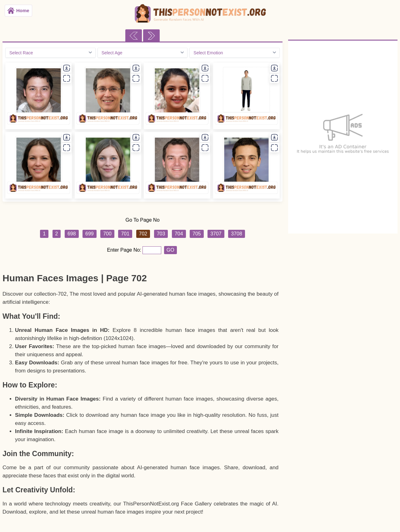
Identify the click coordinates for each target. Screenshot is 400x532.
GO (170, 250)
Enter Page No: (125, 250)
